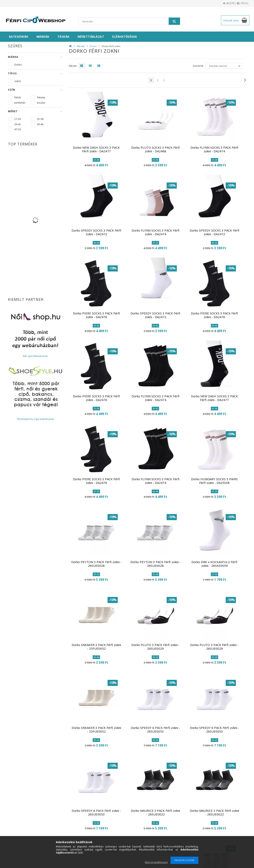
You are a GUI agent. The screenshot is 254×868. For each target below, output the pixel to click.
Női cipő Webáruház (35, 356)
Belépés (224, 3)
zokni (18, 81)
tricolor (41, 103)
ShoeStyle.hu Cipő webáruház (35, 419)
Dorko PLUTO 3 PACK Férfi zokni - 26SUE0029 (156, 647)
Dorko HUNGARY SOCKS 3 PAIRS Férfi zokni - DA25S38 (214, 481)
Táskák (63, 37)
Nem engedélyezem (156, 862)
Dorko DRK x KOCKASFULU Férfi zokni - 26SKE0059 (214, 564)
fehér (18, 97)
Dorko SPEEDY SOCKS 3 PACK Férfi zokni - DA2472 (96, 232)
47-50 (18, 129)
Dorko (93, 46)
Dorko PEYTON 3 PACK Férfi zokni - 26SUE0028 (96, 564)
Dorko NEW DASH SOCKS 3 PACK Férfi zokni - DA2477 (96, 149)
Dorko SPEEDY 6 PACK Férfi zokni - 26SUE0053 (155, 730)
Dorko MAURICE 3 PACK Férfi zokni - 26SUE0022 (155, 812)
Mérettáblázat (91, 37)
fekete (41, 97)
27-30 (18, 119)
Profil (242, 3)
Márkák (43, 37)
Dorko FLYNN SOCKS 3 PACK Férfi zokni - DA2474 (214, 149)
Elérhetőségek (125, 37)
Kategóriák (19, 37)
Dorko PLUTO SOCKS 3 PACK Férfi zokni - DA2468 (156, 149)
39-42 (18, 124)
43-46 (40, 124)
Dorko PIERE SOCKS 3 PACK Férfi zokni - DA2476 (96, 315)
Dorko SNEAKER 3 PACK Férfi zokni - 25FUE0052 (96, 647)
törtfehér (20, 103)
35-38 (40, 119)
